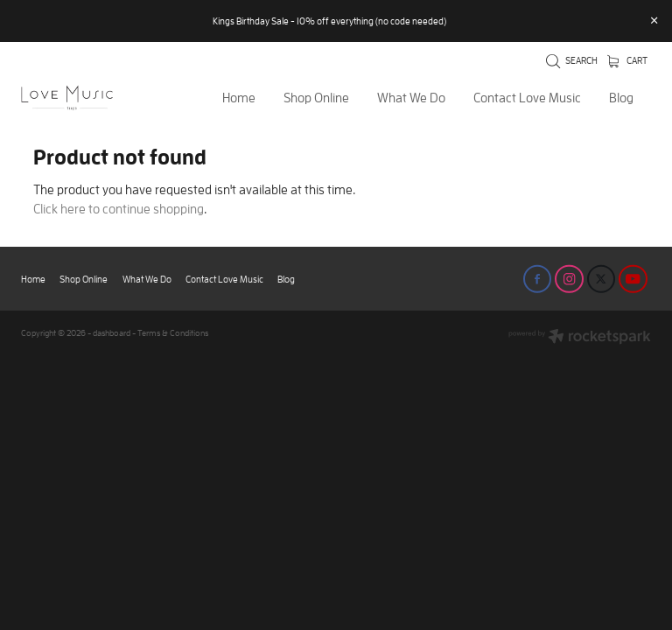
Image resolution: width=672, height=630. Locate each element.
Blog (621, 98)
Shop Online (316, 98)
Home (239, 98)
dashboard (112, 333)
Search (572, 60)
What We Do (411, 98)
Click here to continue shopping (119, 209)
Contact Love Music (527, 98)
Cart (627, 60)
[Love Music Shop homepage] (84, 98)
